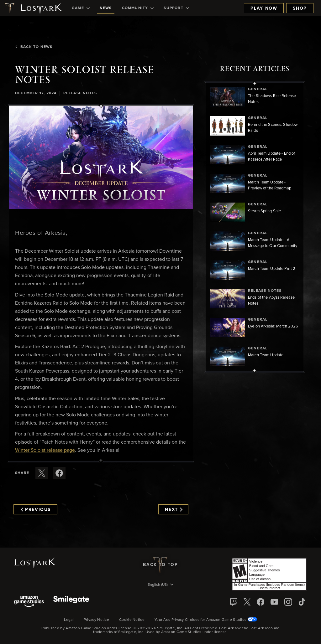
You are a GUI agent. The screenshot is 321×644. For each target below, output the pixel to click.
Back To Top (160, 565)
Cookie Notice (132, 620)
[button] (101, 158)
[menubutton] (160, 585)
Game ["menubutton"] (81, 8)
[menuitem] (81, 8)
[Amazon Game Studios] (29, 602)
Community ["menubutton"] (138, 8)
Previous (36, 510)
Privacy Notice (96, 620)
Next (174, 510)
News (106, 8)
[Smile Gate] (71, 602)
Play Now (264, 8)
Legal (69, 620)
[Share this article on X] (42, 473)
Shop (300, 8)
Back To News (34, 47)
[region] (255, 227)
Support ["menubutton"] (176, 8)
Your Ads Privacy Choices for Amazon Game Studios (206, 620)
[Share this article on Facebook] (59, 473)
